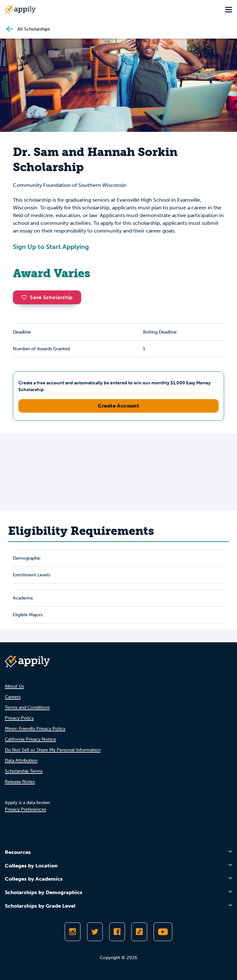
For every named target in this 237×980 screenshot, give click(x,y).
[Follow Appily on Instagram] (73, 932)
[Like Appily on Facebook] (117, 932)
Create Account (119, 406)
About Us (14, 686)
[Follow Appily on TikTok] (139, 932)
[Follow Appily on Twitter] (95, 932)
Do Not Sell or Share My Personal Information (53, 750)
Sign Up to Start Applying (51, 247)
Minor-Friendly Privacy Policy (35, 729)
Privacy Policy (19, 718)
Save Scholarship (47, 297)
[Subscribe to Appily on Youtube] (163, 932)
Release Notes (20, 782)
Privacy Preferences (25, 809)
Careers (13, 697)
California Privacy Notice (30, 739)
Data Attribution (21, 760)
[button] (26, 297)
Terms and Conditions (27, 707)
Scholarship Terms (24, 771)
